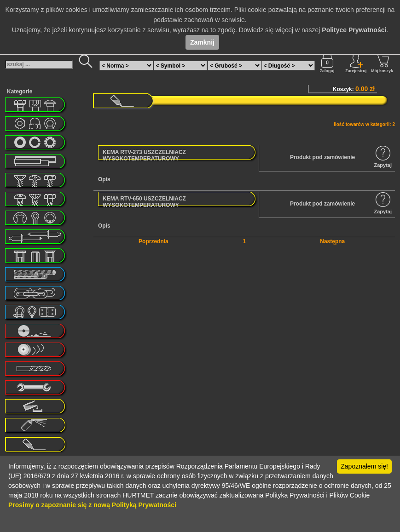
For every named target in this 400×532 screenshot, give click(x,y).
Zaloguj (327, 63)
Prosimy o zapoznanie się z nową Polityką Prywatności (92, 505)
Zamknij (202, 42)
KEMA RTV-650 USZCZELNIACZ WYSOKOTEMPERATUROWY (144, 202)
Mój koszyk (382, 63)
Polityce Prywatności (354, 30)
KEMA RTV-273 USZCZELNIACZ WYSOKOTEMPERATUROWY (144, 155)
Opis (104, 179)
